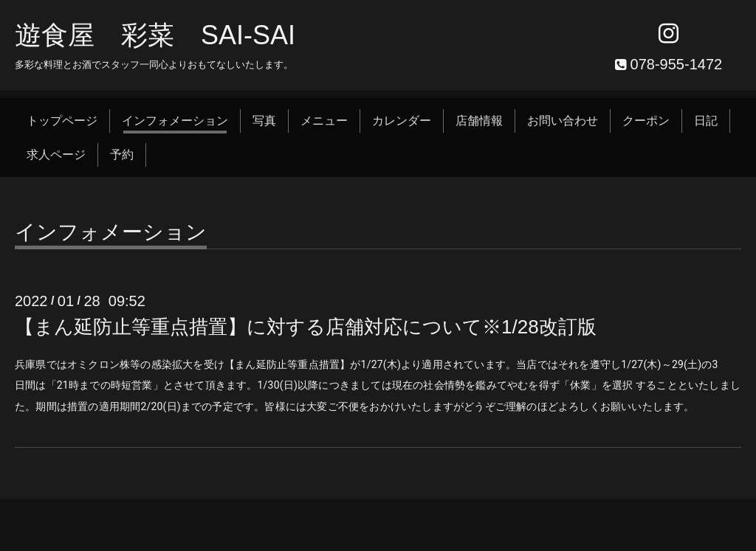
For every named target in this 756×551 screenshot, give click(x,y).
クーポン (646, 121)
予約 (122, 155)
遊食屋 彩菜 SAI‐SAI (155, 35)
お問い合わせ (563, 121)
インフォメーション (175, 121)
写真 (264, 121)
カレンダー (402, 121)
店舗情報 (479, 121)
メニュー (324, 121)
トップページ (62, 121)
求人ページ (56, 155)
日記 (706, 121)
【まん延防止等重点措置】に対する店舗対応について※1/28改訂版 (306, 327)
